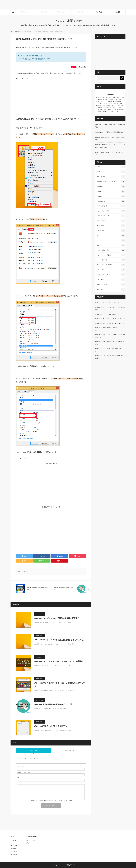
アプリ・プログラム (111, 221)
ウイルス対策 (98, 12)
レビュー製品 (111, 280)
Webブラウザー (111, 177)
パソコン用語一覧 (111, 260)
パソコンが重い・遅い (111, 250)
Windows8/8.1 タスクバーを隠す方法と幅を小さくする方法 (59, 640)
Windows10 (43, 12)
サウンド (111, 240)
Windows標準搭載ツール (111, 206)
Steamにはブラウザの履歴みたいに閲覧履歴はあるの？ (110, 132)
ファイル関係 (39, 700)
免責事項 (28, 843)
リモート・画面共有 (111, 275)
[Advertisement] (37, 5)
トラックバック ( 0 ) (69, 751)
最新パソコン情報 (111, 284)
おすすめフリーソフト (111, 211)
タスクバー (111, 245)
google (111, 167)
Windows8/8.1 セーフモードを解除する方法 (107, 314)
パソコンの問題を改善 (68, 21)
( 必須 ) (21, 767)
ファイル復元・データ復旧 (111, 265)
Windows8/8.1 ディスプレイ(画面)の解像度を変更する (57, 618)
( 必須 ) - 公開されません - (26, 772)
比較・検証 (111, 289)
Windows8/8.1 (61, 12)
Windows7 (80, 12)
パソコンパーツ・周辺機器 (111, 255)
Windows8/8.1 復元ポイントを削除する (50, 726)
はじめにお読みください (111, 216)
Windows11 (25, 12)
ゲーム (111, 235)
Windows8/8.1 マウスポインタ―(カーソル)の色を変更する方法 (59, 684)
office (111, 172)
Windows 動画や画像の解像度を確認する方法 (53, 704)
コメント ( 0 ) (33, 751)
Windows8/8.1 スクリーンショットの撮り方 (107, 303)
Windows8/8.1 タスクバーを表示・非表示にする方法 (109, 323)
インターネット (111, 226)
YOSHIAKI (110, 94)
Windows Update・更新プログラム (111, 182)
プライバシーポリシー (31, 840)
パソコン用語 (116, 12)
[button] (37, 175)
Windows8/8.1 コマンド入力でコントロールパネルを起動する (60, 661)
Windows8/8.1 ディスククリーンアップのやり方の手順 (110, 319)
